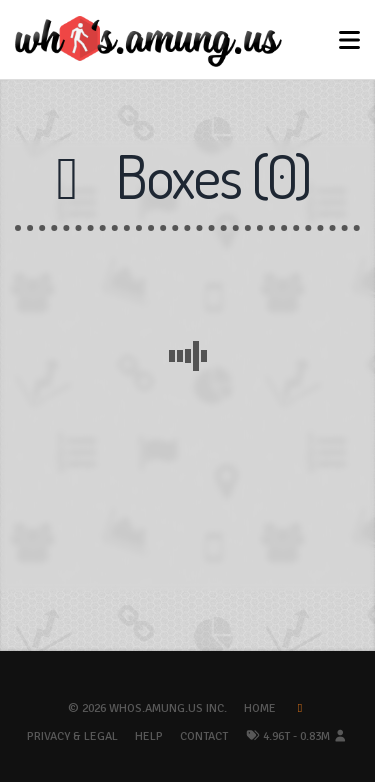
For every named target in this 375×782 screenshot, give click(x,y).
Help (149, 736)
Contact (204, 736)
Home (260, 708)
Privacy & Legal (72, 736)
